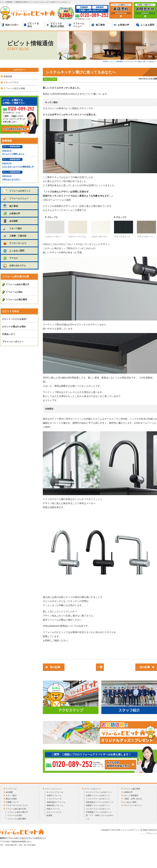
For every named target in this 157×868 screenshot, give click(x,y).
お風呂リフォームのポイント (98, 795)
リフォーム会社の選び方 (17, 284)
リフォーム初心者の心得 (16, 809)
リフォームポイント (92, 789)
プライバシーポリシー (13, 342)
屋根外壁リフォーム (55, 805)
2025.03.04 (19, 176)
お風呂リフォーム (54, 795)
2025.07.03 (20, 163)
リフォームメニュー (77, 25)
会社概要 (10, 221)
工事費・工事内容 (15, 236)
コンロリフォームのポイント (98, 809)
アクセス (10, 258)
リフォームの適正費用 (16, 299)
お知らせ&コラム (14, 265)
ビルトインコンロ (54, 812)
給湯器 (49, 815)
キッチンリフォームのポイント (99, 792)
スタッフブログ (50, 79)
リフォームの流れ (14, 292)
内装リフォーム (53, 809)
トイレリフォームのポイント (98, 799)
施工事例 (98, 25)
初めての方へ (10, 25)
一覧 (100, 667)
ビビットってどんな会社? (15, 319)
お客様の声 (121, 25)
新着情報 (8, 76)
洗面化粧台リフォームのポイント (100, 802)
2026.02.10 (19, 150)
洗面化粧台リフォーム (56, 802)
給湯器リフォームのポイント (98, 805)
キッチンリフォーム (55, 792)
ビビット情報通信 (131, 795)
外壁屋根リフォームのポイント (99, 812)
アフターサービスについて (17, 805)
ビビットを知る (31, 25)
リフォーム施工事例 (132, 789)
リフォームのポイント (17, 191)
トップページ (11, 789)
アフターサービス (15, 243)
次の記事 (145, 667)
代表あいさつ (9, 334)
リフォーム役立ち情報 (14, 88)
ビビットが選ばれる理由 (55, 25)
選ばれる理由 (11, 799)
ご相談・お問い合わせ (133, 799)
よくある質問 (145, 25)
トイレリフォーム (54, 799)
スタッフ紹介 (12, 228)
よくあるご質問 (14, 251)
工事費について (12, 802)
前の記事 (55, 667)
